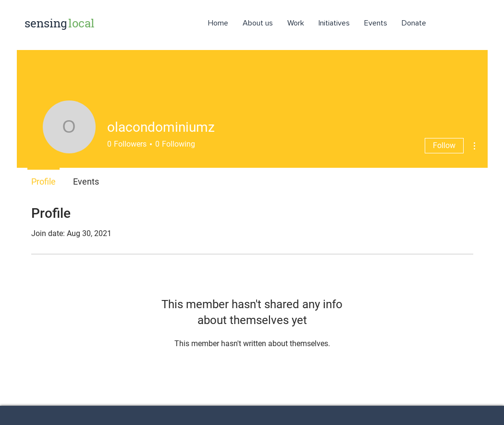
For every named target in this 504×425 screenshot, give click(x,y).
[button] (334, 23)
